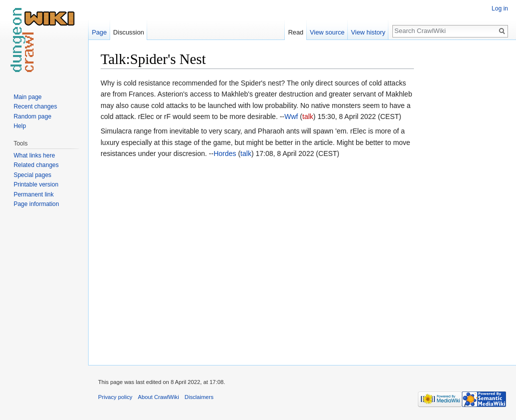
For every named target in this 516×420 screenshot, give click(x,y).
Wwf (291, 116)
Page (99, 32)
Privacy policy (115, 397)
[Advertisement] (464, 200)
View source (327, 32)
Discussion (129, 32)
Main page (28, 97)
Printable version (36, 184)
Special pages (32, 175)
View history (368, 32)
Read (296, 32)
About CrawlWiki (159, 397)
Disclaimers (199, 397)
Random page (32, 116)
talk (308, 116)
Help (20, 126)
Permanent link (34, 194)
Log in (500, 8)
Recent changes (35, 106)
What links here (34, 155)
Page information (36, 204)
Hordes (225, 153)
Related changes (36, 165)
